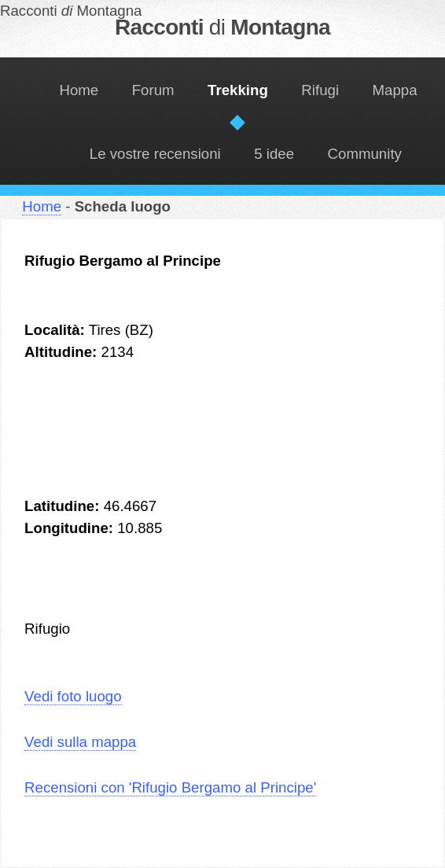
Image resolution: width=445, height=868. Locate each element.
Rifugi (320, 90)
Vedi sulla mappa (80, 742)
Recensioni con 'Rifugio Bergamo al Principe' (170, 787)
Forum (153, 90)
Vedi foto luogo (73, 696)
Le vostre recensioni (155, 154)
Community (365, 154)
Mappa (395, 90)
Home (79, 90)
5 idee (274, 154)
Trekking (238, 90)
